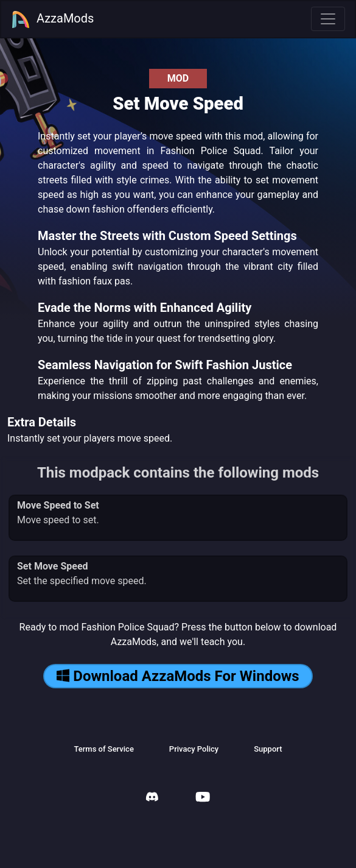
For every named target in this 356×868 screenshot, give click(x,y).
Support (268, 749)
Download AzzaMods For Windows (178, 676)
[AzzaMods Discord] (152, 798)
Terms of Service (103, 749)
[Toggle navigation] (328, 19)
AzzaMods (52, 19)
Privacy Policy (194, 749)
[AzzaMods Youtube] (203, 798)
